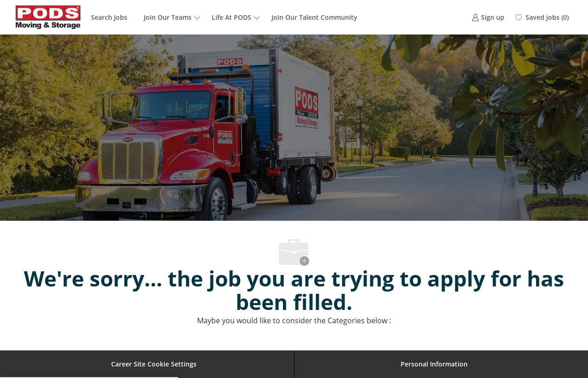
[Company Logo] (48, 17)
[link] (488, 17)
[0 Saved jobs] (542, 17)
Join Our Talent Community (314, 17)
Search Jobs (109, 17)
